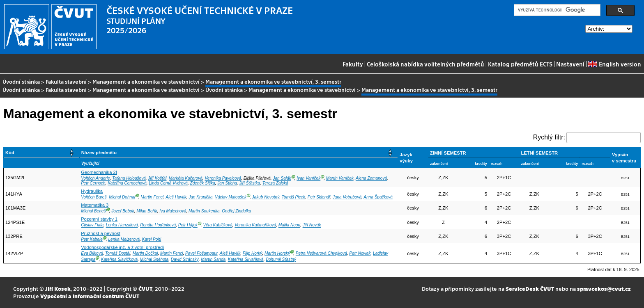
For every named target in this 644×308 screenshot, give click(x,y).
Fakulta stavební (66, 81)
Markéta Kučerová (186, 179)
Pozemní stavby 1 (99, 219)
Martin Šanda (213, 259)
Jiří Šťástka (250, 183)
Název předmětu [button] (99, 153)
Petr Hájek (188, 225)
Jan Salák (282, 179)
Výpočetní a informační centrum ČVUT (90, 296)
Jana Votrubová (347, 197)
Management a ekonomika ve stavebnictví (146, 81)
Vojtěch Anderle (95, 179)
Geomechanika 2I (99, 172)
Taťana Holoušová (129, 179)
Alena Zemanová (371, 179)
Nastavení (570, 64)
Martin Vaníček (340, 179)
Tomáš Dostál (118, 254)
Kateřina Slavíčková (119, 259)
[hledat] (556, 10)
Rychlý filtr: (549, 137)
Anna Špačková (378, 197)
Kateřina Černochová (127, 183)
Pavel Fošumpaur (201, 254)
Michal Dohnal (122, 197)
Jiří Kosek (58, 289)
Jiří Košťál (157, 179)
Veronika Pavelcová (223, 179)
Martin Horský (277, 254)
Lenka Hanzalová (122, 225)
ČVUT (145, 289)
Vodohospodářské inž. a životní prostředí (122, 247)
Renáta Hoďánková (158, 225)
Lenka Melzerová (124, 239)
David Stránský (185, 259)
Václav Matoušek (231, 197)
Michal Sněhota (154, 259)
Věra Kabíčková (217, 225)
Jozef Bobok (123, 211)
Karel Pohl (152, 239)
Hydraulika (92, 191)
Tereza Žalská (275, 183)
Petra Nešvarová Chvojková (321, 254)
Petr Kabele (92, 239)
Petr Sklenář (319, 197)
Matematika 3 (95, 205)
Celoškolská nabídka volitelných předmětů (425, 64)
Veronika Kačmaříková (255, 225)
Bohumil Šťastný (281, 259)
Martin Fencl (152, 197)
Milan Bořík (147, 211)
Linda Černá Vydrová (168, 183)
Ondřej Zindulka (236, 211)
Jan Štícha (227, 183)
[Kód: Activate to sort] (42, 153)
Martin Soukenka (204, 211)
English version (614, 64)
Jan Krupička (200, 197)
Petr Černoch (93, 183)
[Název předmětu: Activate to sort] (239, 153)
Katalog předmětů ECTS (520, 64)
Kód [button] (10, 153)
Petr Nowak (360, 254)
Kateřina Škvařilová (246, 259)
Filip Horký (253, 254)
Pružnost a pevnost (101, 233)
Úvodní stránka (21, 81)
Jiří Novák (312, 225)
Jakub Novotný (266, 197)
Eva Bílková (92, 254)
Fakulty (353, 64)
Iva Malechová (173, 211)
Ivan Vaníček (308, 179)
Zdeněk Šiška (203, 183)
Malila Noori (289, 225)
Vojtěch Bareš (94, 197)
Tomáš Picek (293, 197)
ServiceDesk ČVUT (530, 289)
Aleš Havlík (176, 197)
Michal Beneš (93, 211)
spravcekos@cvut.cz (604, 289)
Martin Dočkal (145, 254)
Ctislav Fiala (92, 225)
